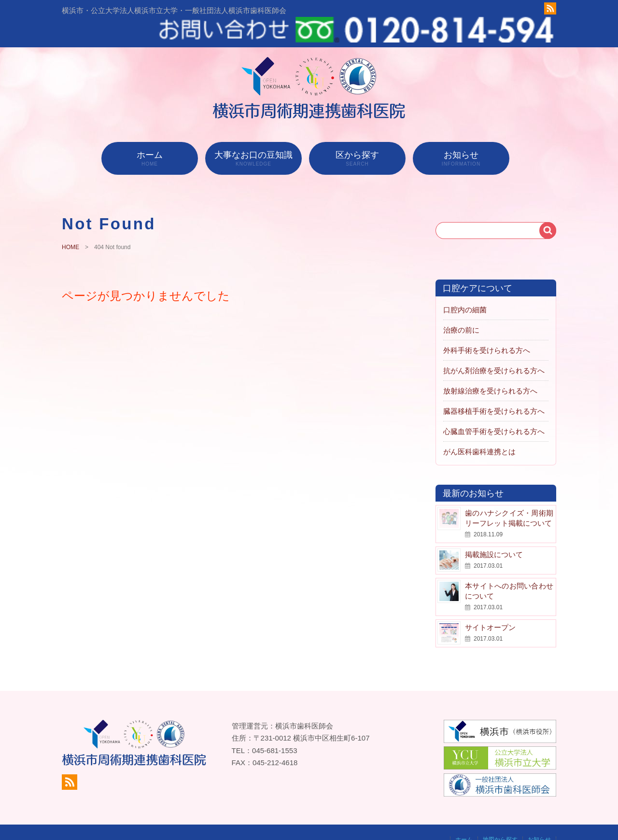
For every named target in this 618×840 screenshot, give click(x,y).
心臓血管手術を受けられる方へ (494, 408)
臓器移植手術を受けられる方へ (494, 388)
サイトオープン (490, 604)
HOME (70, 224)
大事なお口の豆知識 (253, 135)
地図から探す (500, 816)
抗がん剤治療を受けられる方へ (494, 347)
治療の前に (461, 307)
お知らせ (461, 135)
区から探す (357, 135)
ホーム (150, 135)
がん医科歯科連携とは (479, 428)
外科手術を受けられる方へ (487, 327)
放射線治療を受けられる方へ (490, 368)
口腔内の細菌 (465, 287)
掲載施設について (494, 531)
